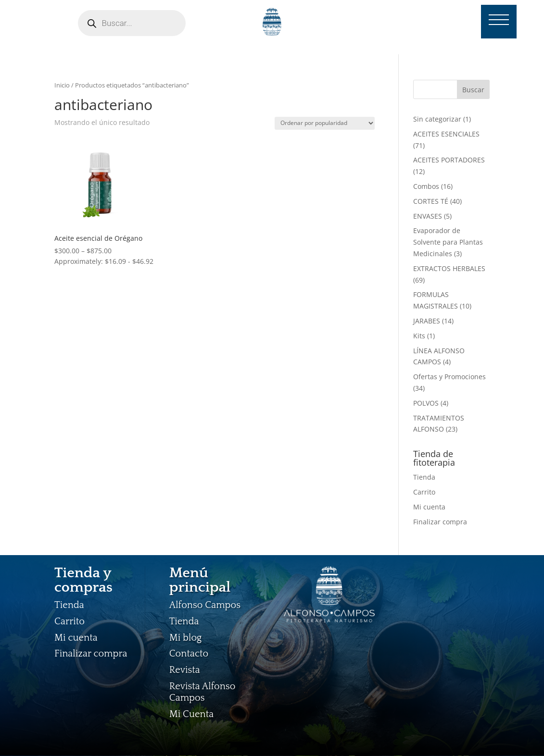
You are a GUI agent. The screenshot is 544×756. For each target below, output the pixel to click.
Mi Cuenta (191, 714)
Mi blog (186, 638)
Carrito (424, 492)
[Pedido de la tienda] (325, 123)
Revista (185, 670)
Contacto (189, 654)
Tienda (424, 477)
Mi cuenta (429, 507)
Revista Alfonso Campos (202, 692)
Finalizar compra (440, 522)
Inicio (62, 85)
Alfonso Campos (205, 605)
